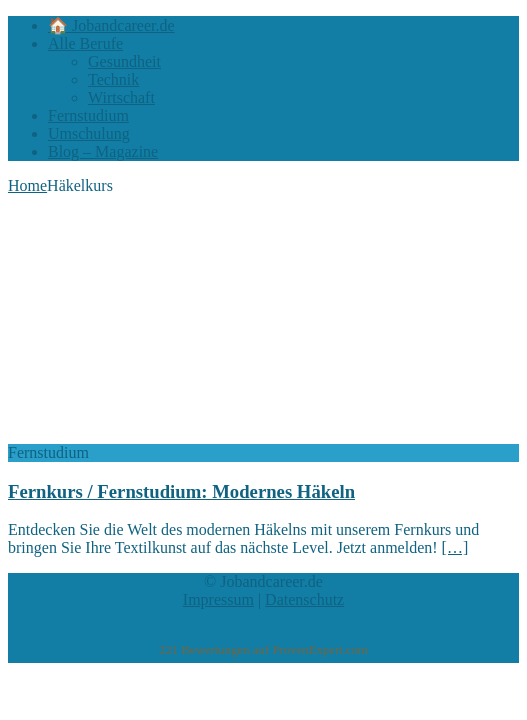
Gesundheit (124, 61)
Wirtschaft (121, 97)
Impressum (218, 599)
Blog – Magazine (103, 151)
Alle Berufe (85, 43)
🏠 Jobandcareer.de (111, 25)
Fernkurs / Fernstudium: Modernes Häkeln (181, 491)
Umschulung (89, 133)
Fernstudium (88, 115)
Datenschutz (304, 599)
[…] (455, 547)
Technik (113, 79)
